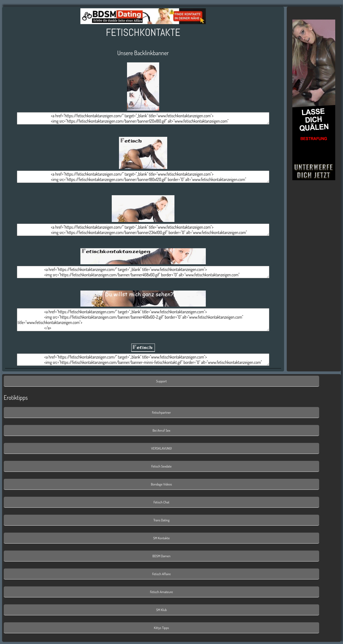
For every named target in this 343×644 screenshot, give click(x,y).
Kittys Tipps (161, 628)
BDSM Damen (161, 556)
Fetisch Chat (161, 502)
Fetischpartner (161, 412)
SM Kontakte (161, 538)
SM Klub (161, 610)
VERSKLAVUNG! (162, 448)
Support (162, 381)
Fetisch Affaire (161, 574)
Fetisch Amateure (162, 592)
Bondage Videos (161, 484)
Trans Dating (161, 520)
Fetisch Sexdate (162, 466)
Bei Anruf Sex (161, 430)
